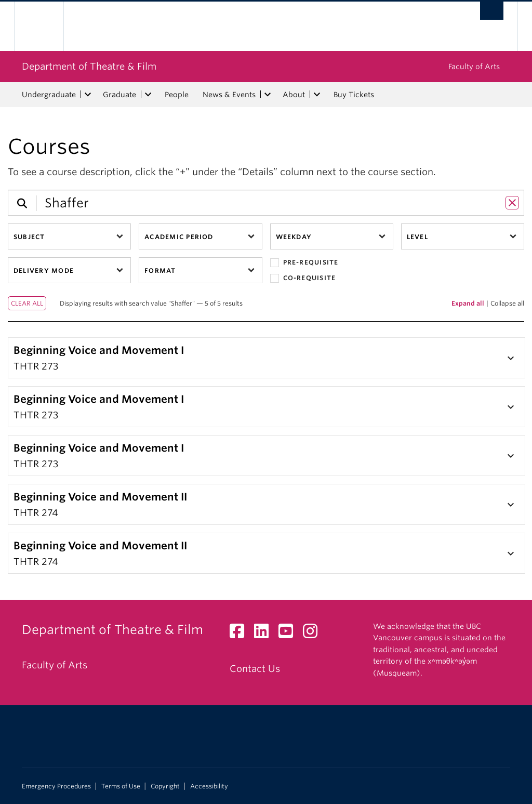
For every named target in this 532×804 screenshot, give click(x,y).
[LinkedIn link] (265, 634)
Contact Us (255, 669)
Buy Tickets (354, 95)
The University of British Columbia (46, 26)
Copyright (165, 786)
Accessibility (209, 786)
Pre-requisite (304, 263)
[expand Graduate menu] (148, 95)
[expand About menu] (317, 95)
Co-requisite (303, 278)
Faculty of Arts (474, 67)
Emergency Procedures (56, 786)
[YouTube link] (290, 634)
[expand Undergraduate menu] (88, 95)
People (177, 95)
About (294, 95)
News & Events (229, 95)
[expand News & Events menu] (268, 95)
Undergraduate (49, 95)
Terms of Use (121, 786)
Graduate (119, 95)
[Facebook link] (241, 634)
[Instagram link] (314, 634)
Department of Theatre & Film (89, 66)
